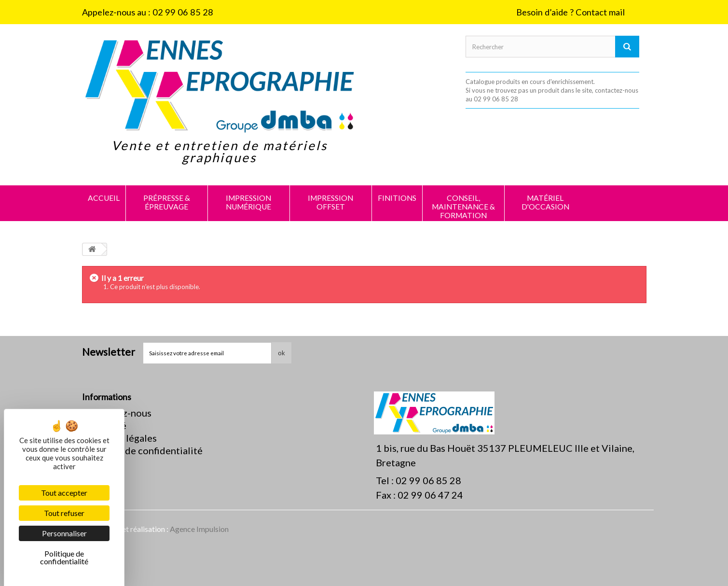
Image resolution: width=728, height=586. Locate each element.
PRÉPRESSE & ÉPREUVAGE (167, 202)
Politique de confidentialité (142, 450)
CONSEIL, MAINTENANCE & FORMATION (463, 207)
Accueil (104, 198)
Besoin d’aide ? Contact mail (570, 12)
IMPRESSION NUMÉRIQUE (248, 202)
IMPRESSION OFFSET (330, 202)
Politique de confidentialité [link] (64, 557)
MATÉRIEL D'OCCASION (545, 202)
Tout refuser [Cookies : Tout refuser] (64, 513)
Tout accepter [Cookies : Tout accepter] (64, 493)
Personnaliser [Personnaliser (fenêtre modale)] (64, 533)
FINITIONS (397, 198)
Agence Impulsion (199, 529)
